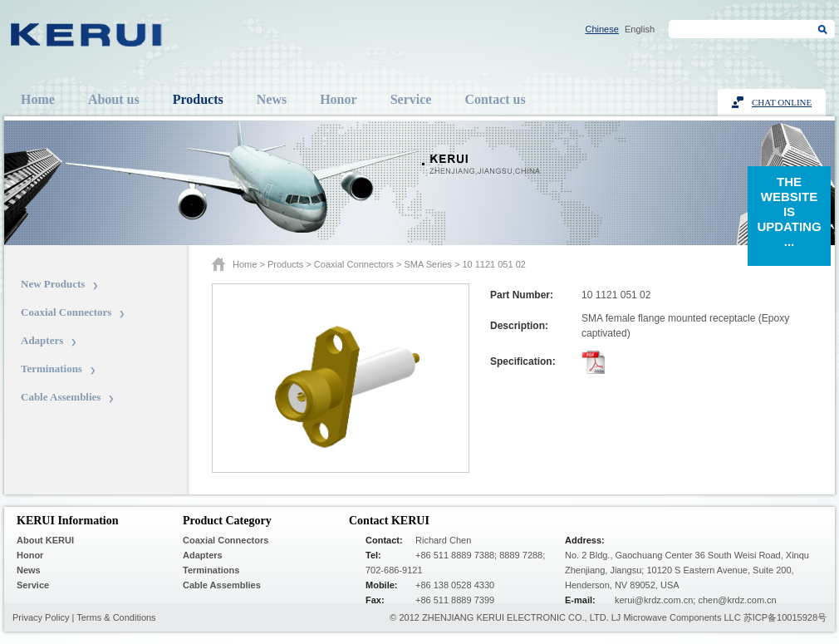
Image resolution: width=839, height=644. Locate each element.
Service (411, 99)
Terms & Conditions (116, 617)
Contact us (495, 99)
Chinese (602, 29)
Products (198, 99)
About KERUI (45, 540)
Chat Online (782, 102)
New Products (53, 284)
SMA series (427, 264)
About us (114, 99)
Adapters (42, 340)
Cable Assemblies (61, 397)
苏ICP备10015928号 (785, 617)
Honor (338, 99)
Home (38, 99)
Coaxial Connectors (66, 312)
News (272, 99)
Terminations (52, 369)
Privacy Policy (41, 617)
